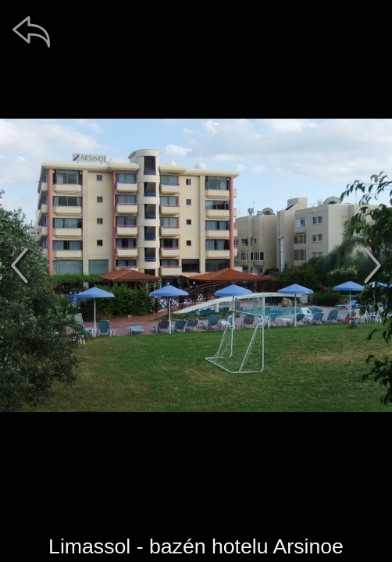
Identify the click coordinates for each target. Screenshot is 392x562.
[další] (372, 265)
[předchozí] (20, 265)
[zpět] (31, 31)
